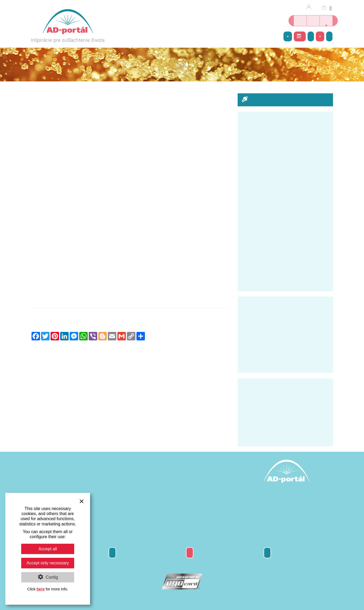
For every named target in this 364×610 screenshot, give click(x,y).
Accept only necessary (48, 563)
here (41, 589)
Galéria (311, 36)
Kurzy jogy (313, 21)
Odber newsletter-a (112, 553)
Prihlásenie (310, 7)
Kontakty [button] (320, 37)
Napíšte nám (329, 36)
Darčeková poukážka (190, 553)
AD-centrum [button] (288, 37)
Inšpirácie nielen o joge (326, 21)
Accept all (48, 549)
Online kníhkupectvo (300, 21)
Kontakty (267, 553)
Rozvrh (299, 36)
